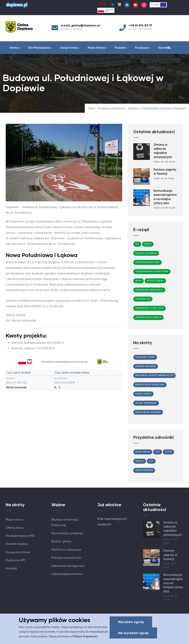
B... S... (58, 388)
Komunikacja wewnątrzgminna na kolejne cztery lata (173, 583)
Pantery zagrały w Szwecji (170, 555)
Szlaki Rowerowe (146, 403)
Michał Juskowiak (16, 388)
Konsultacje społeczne (150, 385)
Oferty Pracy (143, 394)
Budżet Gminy (155, 281)
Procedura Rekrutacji (149, 290)
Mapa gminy (143, 452)
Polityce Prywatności (85, 637)
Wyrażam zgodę (131, 622)
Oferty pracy (15, 528)
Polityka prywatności (66, 558)
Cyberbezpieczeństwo (67, 574)
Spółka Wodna (144, 470)
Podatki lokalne (17, 544)
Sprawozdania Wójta (148, 317)
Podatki (121, 48)
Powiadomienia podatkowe (152, 272)
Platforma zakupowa (66, 550)
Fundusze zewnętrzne (111, 108)
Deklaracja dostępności (68, 566)
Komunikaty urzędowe (67, 533)
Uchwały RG (143, 299)
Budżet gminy (61, 541)
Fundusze (143, 48)
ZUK (158, 452)
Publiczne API (15, 560)
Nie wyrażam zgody (133, 633)
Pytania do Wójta (146, 253)
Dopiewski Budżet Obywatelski (154, 375)
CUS (151, 461)
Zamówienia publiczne (150, 308)
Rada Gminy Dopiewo (148, 412)
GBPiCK (140, 461)
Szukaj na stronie (18, 552)
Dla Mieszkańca (40, 48)
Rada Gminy (97, 48)
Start (92, 108)
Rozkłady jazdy (145, 357)
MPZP (139, 281)
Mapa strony (15, 520)
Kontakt (165, 48)
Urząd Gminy (70, 48)
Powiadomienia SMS (147, 262)
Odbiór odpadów (146, 366)
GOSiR (168, 452)
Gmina (15, 48)
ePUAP (148, 244)
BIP (137, 244)
